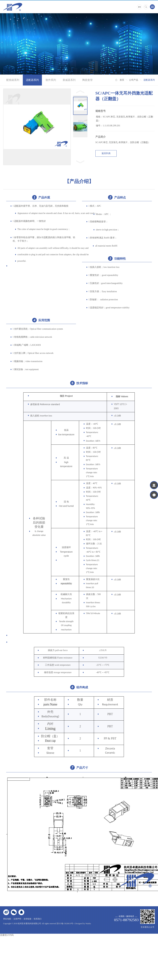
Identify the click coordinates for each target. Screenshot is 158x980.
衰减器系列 (69, 80)
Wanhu (88, 924)
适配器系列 (32, 80)
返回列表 (106, 153)
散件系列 (51, 80)
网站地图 (7, 919)
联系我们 (38, 919)
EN (139, 7)
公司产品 (134, 80)
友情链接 (27, 919)
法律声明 (17, 919)
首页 (122, 80)
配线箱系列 (13, 80)
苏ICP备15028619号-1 (66, 924)
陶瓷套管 (87, 80)
